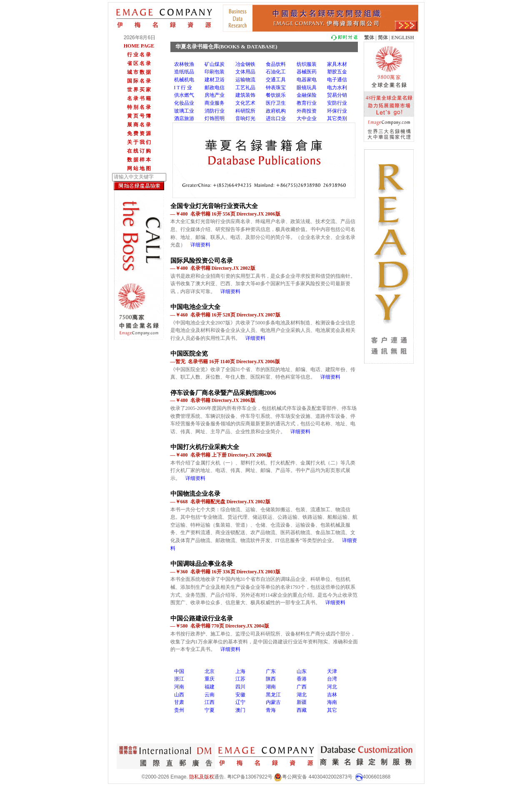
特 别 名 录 (139, 107)
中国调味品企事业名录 (202, 564)
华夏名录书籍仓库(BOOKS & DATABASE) (226, 46)
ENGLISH (403, 38)
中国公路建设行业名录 (202, 618)
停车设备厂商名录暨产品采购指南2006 (223, 393)
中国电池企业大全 (195, 307)
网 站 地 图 (139, 168)
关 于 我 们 (139, 142)
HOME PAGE (139, 46)
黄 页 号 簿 (139, 116)
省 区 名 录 (139, 63)
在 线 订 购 (139, 151)
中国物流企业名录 (195, 494)
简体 (383, 38)
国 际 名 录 (139, 81)
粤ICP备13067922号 (250, 777)
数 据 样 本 (139, 160)
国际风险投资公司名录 (202, 261)
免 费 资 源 (139, 133)
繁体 (369, 38)
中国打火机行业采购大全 (205, 447)
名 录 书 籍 (139, 98)
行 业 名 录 (139, 55)
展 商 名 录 (139, 125)
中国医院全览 (189, 354)
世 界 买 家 (139, 90)
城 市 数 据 (139, 72)
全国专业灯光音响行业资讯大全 (214, 206)
